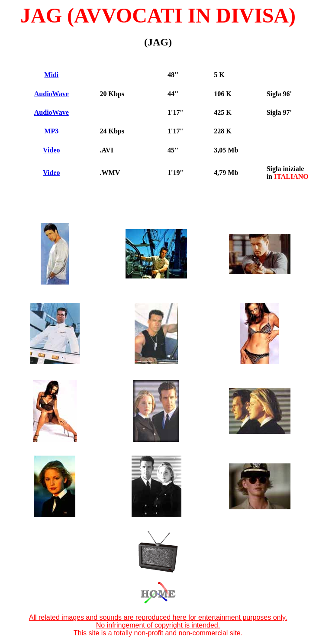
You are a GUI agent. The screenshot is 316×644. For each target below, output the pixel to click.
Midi (51, 75)
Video (51, 150)
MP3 (51, 131)
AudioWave (52, 94)
